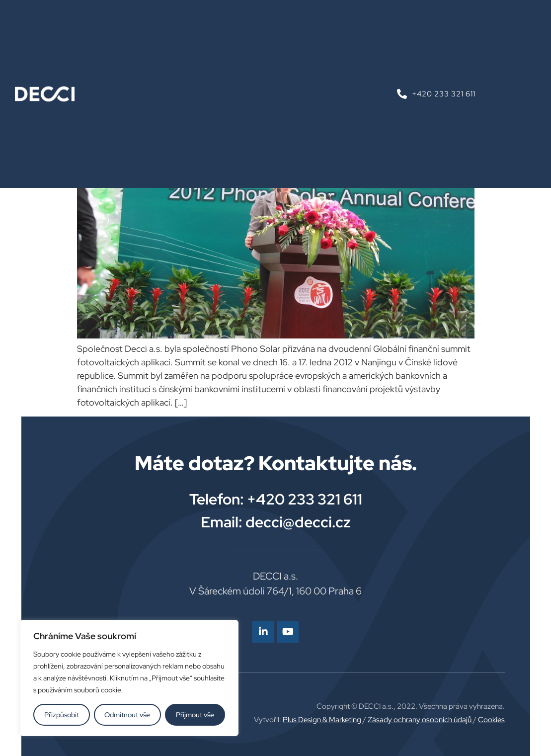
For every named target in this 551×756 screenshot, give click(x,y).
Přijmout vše (195, 715)
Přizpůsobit (62, 715)
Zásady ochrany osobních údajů (420, 720)
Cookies (491, 720)
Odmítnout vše (128, 715)
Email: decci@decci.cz (276, 522)
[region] (129, 678)
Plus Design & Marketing (322, 720)
